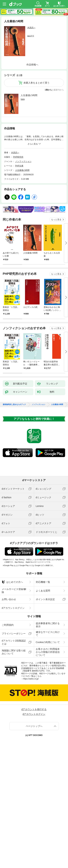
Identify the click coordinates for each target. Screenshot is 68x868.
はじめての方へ (12, 582)
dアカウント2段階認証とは (14, 642)
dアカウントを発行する (34, 709)
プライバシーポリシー (14, 634)
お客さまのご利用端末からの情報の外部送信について (48, 652)
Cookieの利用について (48, 642)
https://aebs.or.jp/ (31, 679)
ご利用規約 (8, 625)
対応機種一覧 (43, 582)
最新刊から (59, 90)
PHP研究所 (18, 157)
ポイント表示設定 (45, 599)
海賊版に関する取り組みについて (14, 652)
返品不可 (31, 36)
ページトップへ (34, 726)
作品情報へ (32, 65)
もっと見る (56, 220)
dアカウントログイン (13, 608)
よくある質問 (43, 591)
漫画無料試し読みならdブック (14, 405)
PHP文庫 (19, 166)
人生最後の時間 (29, 95)
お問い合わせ (9, 599)
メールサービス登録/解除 (14, 591)
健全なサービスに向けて (48, 634)
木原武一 (31, 28)
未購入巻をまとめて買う (36, 83)
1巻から (48, 90)
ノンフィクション (23, 161)
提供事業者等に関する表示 (48, 625)
